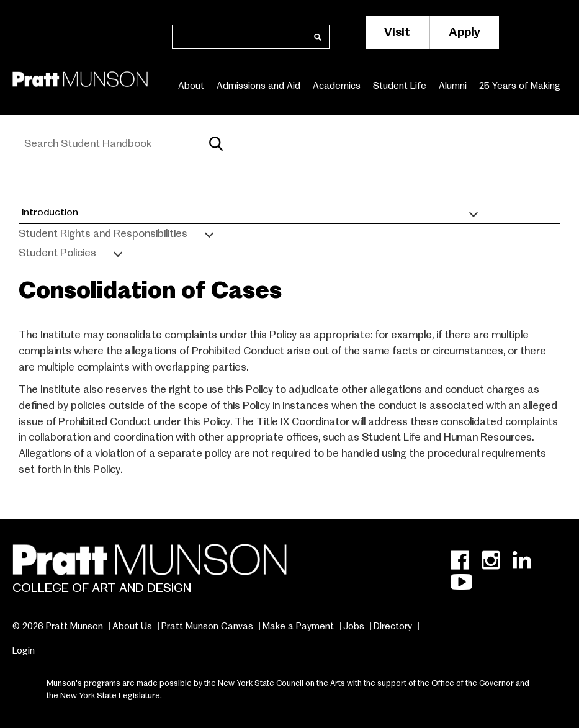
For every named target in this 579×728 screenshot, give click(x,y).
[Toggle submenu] (474, 213)
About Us (132, 626)
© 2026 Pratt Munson (58, 626)
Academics (337, 85)
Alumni (453, 85)
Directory (393, 626)
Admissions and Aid (258, 85)
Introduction (50, 212)
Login (24, 650)
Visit (397, 32)
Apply (465, 32)
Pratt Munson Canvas (207, 626)
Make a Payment (298, 626)
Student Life (400, 85)
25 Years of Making (520, 85)
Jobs (354, 626)
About (191, 85)
